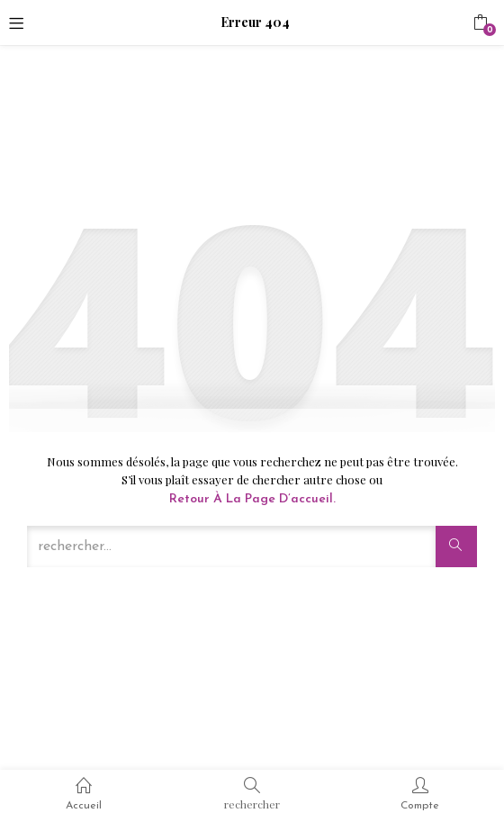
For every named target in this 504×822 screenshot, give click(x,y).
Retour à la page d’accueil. (252, 499)
